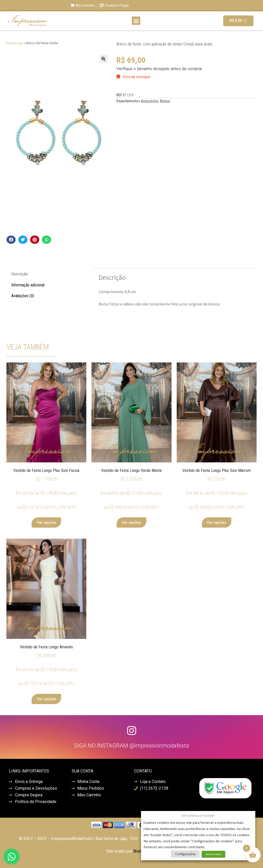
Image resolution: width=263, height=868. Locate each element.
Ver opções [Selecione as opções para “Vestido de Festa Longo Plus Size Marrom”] (217, 522)
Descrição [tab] (20, 274)
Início (10, 43)
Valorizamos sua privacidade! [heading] (198, 816)
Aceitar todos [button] (213, 854)
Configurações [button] (185, 854)
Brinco (165, 101)
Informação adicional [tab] (28, 285)
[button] (136, 21)
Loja (20, 43)
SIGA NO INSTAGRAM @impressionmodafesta (132, 746)
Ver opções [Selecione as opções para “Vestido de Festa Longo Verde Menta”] (131, 522)
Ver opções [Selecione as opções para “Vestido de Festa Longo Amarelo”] (46, 699)
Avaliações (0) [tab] (23, 296)
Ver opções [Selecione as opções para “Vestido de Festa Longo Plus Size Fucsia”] (46, 522)
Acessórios (150, 101)
